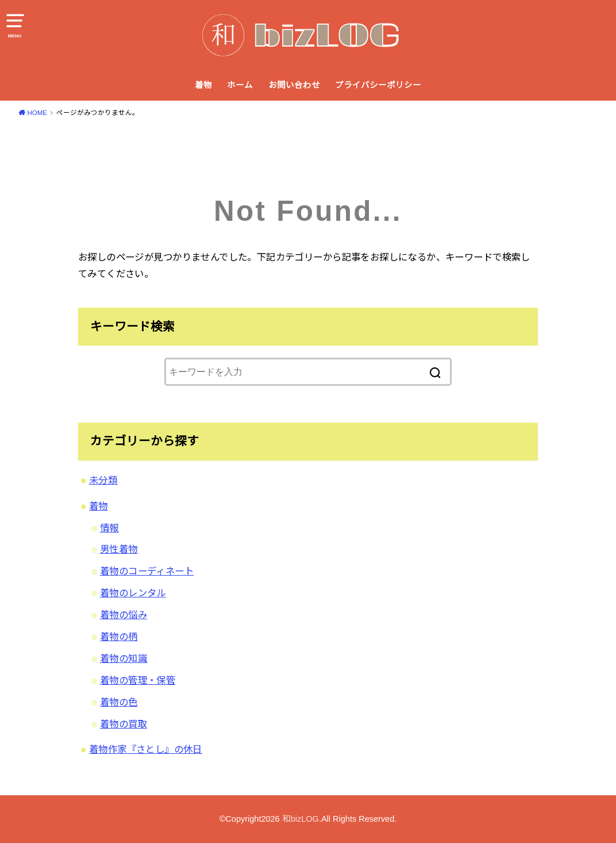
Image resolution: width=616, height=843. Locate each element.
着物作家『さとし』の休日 (146, 749)
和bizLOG (301, 819)
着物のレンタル (133, 593)
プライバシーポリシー (378, 85)
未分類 (103, 480)
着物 (203, 85)
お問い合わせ (294, 85)
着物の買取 (124, 724)
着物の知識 (124, 658)
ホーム (240, 85)
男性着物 (119, 549)
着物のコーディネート (147, 571)
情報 (109, 528)
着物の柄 (119, 637)
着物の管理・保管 (138, 680)
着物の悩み (124, 615)
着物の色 (119, 702)
